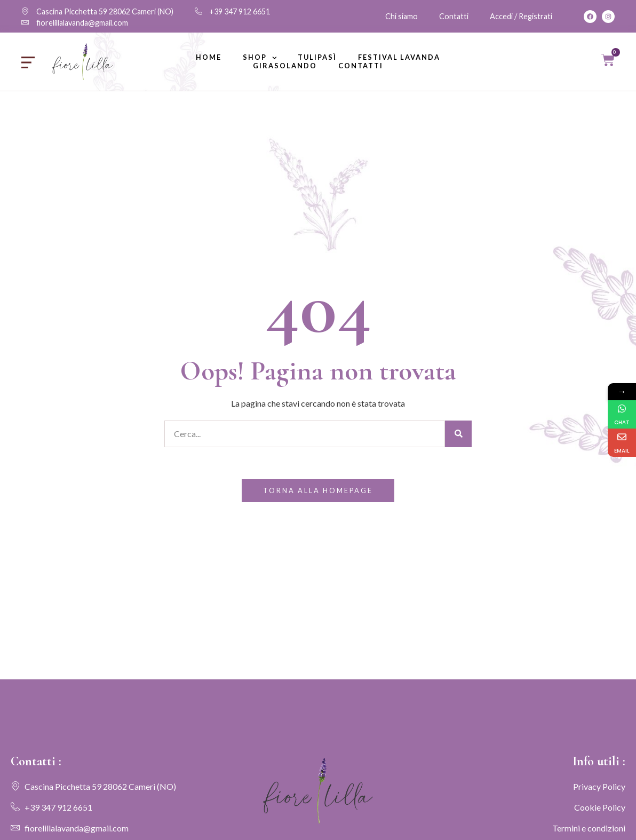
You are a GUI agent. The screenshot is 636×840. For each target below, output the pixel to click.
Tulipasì (317, 57)
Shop (260, 57)
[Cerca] (458, 434)
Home (209, 57)
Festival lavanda (399, 57)
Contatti (361, 66)
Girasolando (285, 66)
